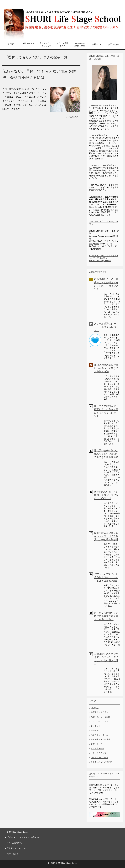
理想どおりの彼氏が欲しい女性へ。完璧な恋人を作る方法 (106, 368)
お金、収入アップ (99, 753)
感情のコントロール (99, 735)
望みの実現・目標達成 (100, 739)
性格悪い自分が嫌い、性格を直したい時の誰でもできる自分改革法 (106, 454)
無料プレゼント (28, 45)
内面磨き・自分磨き (99, 712)
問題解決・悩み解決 (99, 758)
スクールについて (14, 843)
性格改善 (95, 730)
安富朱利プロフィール (16, 848)
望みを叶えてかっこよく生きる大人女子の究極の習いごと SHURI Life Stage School (104, 258)
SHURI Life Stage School (80, 45)
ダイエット (96, 726)
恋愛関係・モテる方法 (100, 717)
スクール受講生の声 (62, 45)
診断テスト (97, 44)
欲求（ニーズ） (98, 744)
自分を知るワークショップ (45, 45)
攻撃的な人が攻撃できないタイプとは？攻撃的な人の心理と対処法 (106, 536)
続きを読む (73, 117)
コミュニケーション (99, 721)
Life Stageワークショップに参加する (23, 837)
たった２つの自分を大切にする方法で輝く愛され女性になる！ (106, 616)
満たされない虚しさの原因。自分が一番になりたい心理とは (106, 495)
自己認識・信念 (98, 749)
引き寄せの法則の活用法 (101, 762)
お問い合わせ (114, 44)
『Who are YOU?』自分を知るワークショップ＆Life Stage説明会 (106, 577)
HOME (11, 44)
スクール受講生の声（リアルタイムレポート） (106, 327)
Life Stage (95, 708)
